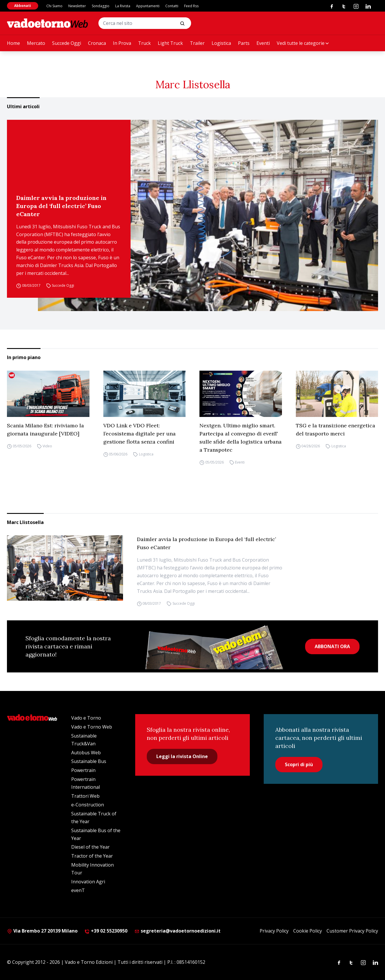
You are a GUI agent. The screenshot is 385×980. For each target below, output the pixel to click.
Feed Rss (191, 6)
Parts (244, 43)
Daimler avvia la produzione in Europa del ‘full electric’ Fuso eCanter (61, 206)
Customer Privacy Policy (352, 931)
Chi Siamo (54, 6)
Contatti (172, 6)
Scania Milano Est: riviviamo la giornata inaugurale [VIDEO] (45, 430)
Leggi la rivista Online (182, 756)
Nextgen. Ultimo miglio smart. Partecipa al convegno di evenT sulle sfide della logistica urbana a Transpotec (241, 438)
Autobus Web (86, 753)
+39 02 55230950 (106, 931)
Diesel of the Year (90, 847)
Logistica (221, 43)
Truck (144, 43)
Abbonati (23, 6)
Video (47, 446)
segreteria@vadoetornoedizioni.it (177, 931)
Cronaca (97, 43)
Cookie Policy (308, 931)
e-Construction (88, 805)
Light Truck (170, 43)
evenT (78, 890)
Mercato (36, 43)
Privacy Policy (274, 931)
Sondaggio (101, 6)
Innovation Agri (88, 882)
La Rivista (123, 6)
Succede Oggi (67, 43)
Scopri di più (299, 764)
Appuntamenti (148, 6)
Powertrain (83, 770)
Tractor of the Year (92, 856)
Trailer (197, 43)
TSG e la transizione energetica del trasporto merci (335, 430)
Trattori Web (85, 796)
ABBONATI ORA (332, 646)
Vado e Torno (86, 718)
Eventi (263, 43)
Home (13, 43)
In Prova (122, 43)
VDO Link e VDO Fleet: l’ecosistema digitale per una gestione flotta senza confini (140, 434)
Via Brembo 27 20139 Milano (42, 931)
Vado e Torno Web (92, 727)
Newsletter (77, 6)
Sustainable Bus (89, 761)
